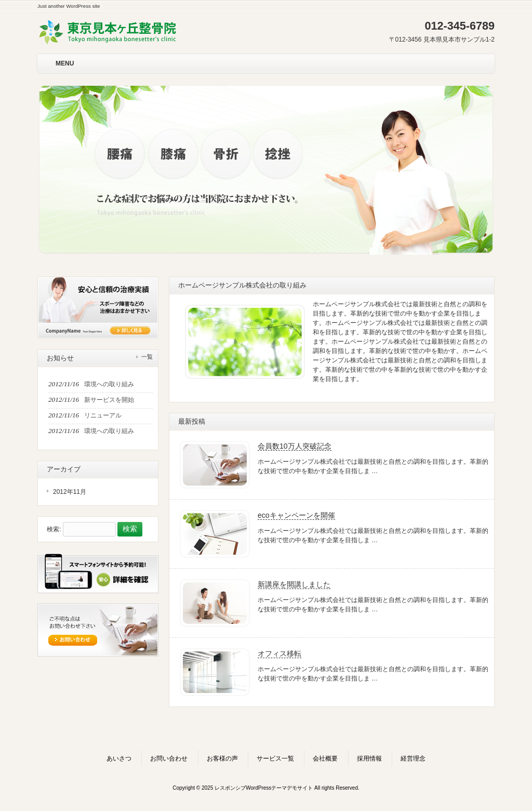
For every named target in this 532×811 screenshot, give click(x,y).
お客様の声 (222, 758)
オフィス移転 (280, 653)
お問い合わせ (169, 758)
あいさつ (119, 758)
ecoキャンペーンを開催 (296, 515)
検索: (54, 529)
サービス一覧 (275, 758)
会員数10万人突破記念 (295, 446)
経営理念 (413, 758)
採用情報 (369, 758)
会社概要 (325, 758)
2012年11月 (70, 492)
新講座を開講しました (294, 584)
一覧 (147, 357)
